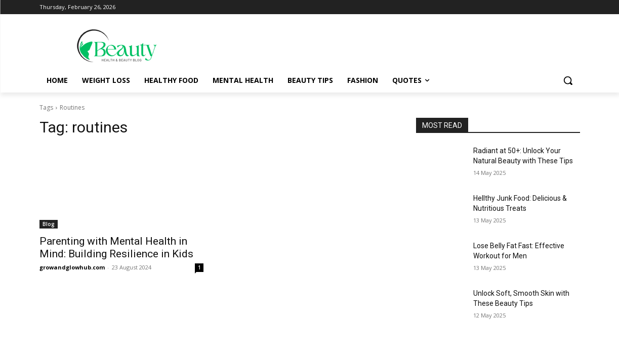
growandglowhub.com (72, 267)
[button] (568, 80)
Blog (49, 224)
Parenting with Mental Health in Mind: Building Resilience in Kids (116, 247)
